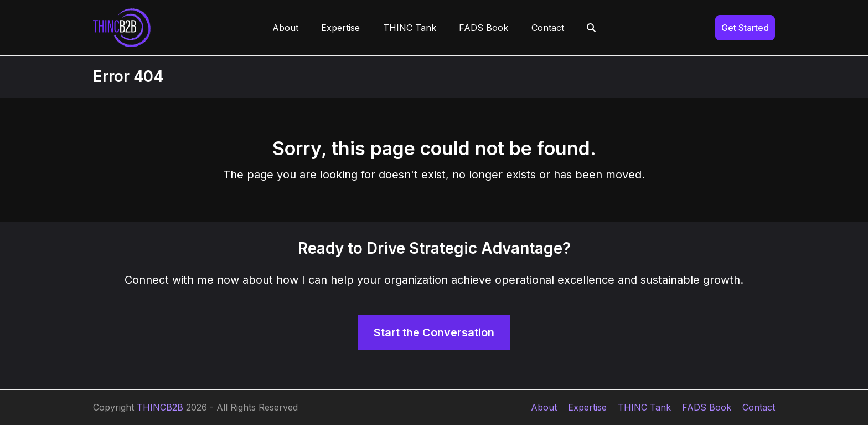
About (544, 407)
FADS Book (707, 407)
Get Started (745, 28)
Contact (759, 407)
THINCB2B (160, 407)
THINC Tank (644, 407)
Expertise (587, 407)
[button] (592, 28)
